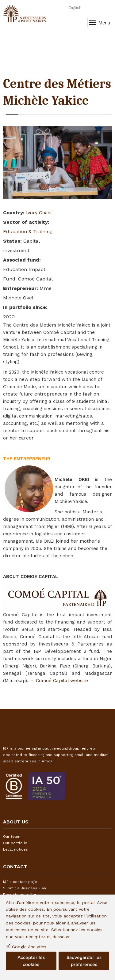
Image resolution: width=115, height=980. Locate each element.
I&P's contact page (20, 882)
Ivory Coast (39, 213)
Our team (12, 837)
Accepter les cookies (31, 961)
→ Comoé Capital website (59, 681)
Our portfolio (15, 843)
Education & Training (28, 231)
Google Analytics (29, 947)
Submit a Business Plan (25, 888)
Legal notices (15, 849)
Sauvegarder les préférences (84, 961)
